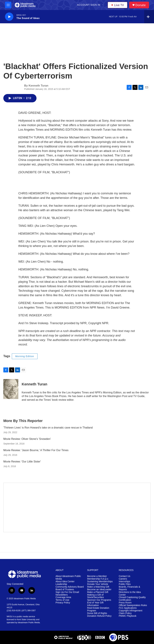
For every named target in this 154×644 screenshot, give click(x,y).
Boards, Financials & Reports (129, 588)
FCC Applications (128, 608)
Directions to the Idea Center (130, 593)
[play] (9, 17)
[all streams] (149, 17)
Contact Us (124, 576)
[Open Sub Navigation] (103, 5)
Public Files (125, 584)
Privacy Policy (63, 603)
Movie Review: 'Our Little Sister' (22, 462)
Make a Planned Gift (98, 592)
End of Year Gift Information (95, 604)
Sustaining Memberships (100, 582)
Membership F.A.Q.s (98, 579)
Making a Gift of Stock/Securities (95, 596)
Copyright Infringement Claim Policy (130, 612)
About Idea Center (65, 582)
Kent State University (26, 620)
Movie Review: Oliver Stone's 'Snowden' (27, 439)
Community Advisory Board (70, 587)
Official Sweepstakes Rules (133, 605)
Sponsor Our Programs (99, 600)
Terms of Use (62, 600)
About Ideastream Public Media (68, 578)
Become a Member (97, 576)
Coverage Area (63, 597)
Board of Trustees (65, 590)
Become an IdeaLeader (99, 590)
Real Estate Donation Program (98, 609)
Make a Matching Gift (98, 587)
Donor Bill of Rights (97, 613)
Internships (124, 582)
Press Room (125, 603)
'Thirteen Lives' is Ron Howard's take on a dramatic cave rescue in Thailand (48, 428)
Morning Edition (25, 356)
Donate (140, 5)
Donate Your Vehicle (98, 584)
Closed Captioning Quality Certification (132, 599)
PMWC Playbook (127, 616)
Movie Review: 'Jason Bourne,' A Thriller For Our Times (36, 450)
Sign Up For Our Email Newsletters (67, 593)
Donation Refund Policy (99, 616)
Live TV (117, 5)
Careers (123, 579)
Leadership (61, 584)
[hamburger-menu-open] (8, 5)
